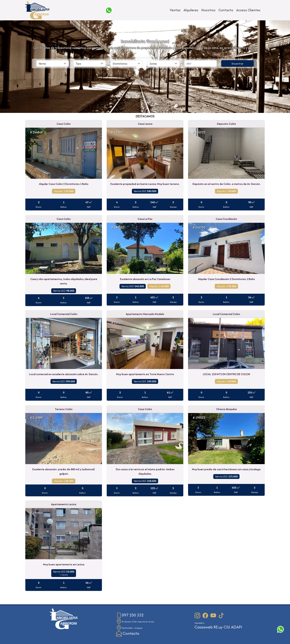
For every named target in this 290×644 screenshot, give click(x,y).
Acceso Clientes (248, 10)
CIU (227, 627)
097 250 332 (130, 615)
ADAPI (237, 627)
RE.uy (218, 627)
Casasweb (204, 627)
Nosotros (208, 10)
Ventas (175, 10)
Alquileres (191, 10)
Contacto (226, 10)
